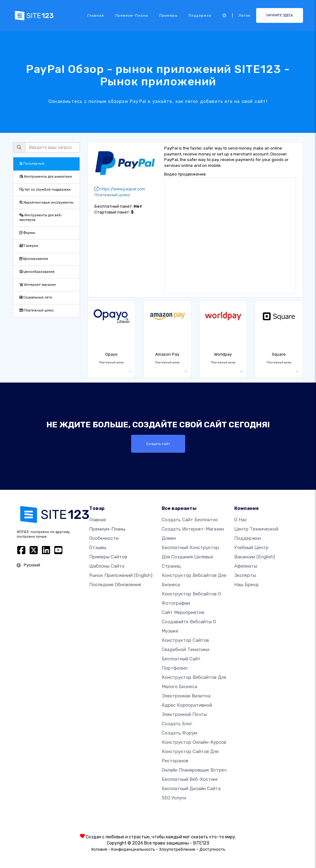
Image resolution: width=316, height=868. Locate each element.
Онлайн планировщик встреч (194, 770)
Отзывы (98, 548)
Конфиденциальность (133, 849)
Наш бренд (246, 585)
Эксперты (245, 575)
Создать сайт (158, 444)
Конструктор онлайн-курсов (194, 742)
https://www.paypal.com (120, 189)
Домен (169, 538)
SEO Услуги (174, 798)
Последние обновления (115, 585)
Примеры (168, 15)
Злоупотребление (177, 849)
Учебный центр (251, 548)
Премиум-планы (132, 15)
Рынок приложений (121, 575)
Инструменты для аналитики (46, 177)
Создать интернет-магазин (193, 529)
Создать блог (177, 724)
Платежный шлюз (37, 310)
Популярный (32, 164)
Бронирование (34, 259)
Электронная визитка (186, 696)
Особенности (104, 538)
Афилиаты (246, 566)
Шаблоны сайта (107, 566)
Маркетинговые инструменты (46, 203)
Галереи (29, 246)
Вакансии (255, 557)
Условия (99, 849)
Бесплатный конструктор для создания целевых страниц (190, 557)
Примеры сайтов (108, 557)
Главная (96, 15)
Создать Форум (179, 733)
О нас (241, 520)
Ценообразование (37, 272)
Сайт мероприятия (183, 612)
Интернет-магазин (38, 285)
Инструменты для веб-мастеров (41, 218)
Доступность (212, 849)
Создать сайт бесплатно (190, 520)
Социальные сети (36, 297)
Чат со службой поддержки (45, 190)
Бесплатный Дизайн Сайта (191, 789)
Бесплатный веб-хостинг (190, 779)
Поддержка (200, 15)
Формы (27, 233)
